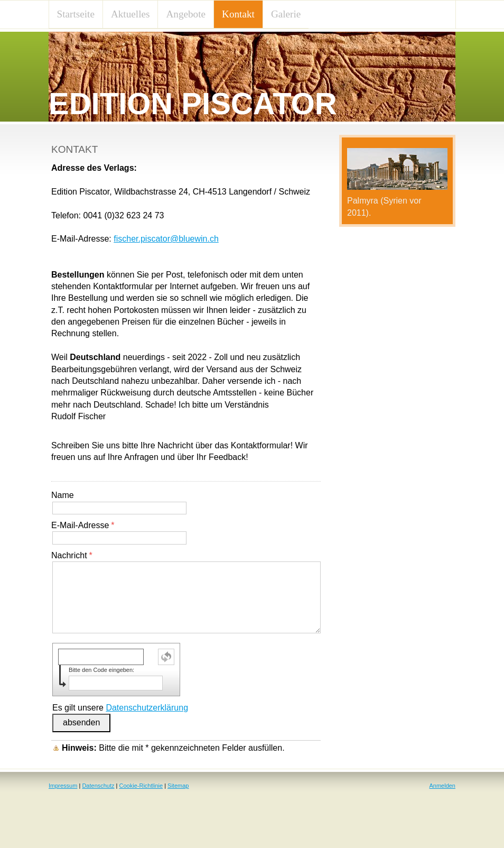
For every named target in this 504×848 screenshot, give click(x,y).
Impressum (63, 786)
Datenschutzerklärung (147, 708)
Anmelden (442, 786)
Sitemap (178, 786)
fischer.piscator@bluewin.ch (166, 239)
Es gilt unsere (120, 708)
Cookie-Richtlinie (141, 786)
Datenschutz (98, 786)
